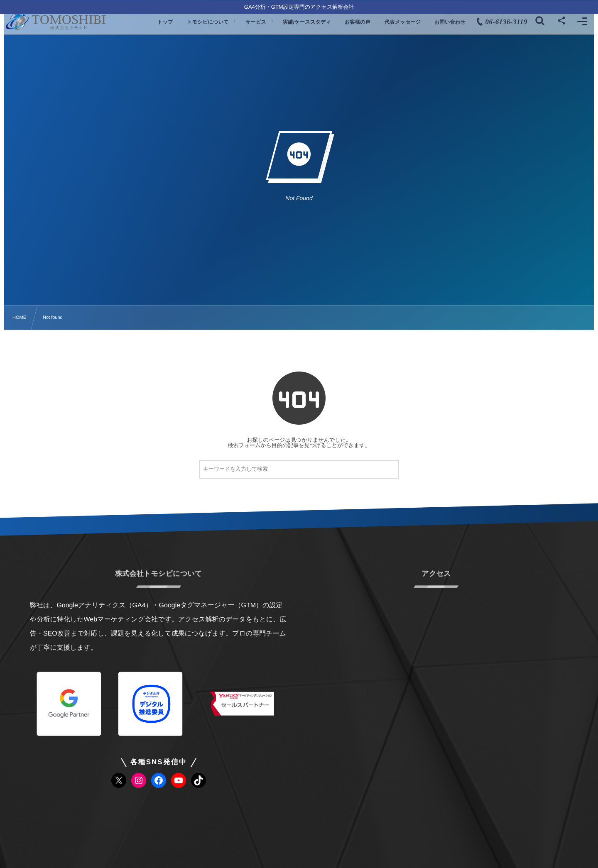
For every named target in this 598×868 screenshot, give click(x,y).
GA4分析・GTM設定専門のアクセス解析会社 (299, 7)
